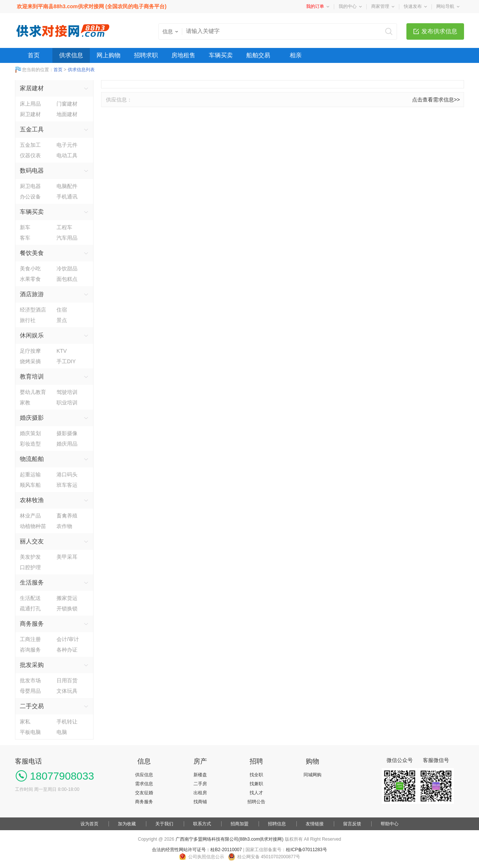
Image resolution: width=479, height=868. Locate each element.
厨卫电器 (30, 186)
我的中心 (348, 6)
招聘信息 (277, 824)
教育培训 (32, 377)
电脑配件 (67, 186)
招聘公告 (256, 802)
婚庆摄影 (32, 418)
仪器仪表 (30, 155)
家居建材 (32, 88)
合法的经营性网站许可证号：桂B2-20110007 (197, 850)
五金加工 (30, 145)
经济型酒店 (33, 310)
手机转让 (67, 722)
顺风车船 (30, 485)
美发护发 (30, 557)
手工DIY (66, 361)
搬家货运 (67, 598)
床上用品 (30, 104)
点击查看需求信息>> (436, 100)
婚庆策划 (30, 433)
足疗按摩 (30, 351)
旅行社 (28, 320)
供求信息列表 (81, 70)
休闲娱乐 (32, 335)
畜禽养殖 (67, 516)
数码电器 (32, 171)
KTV (62, 351)
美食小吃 (30, 268)
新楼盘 (200, 775)
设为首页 (89, 824)
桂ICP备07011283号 (306, 850)
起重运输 (30, 474)
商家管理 (380, 6)
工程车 (64, 227)
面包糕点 (67, 279)
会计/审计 (68, 639)
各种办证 (67, 650)
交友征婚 (144, 793)
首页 (34, 55)
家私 (25, 722)
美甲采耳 (67, 557)
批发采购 (32, 665)
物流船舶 (32, 459)
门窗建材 (67, 104)
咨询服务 (30, 650)
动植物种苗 (33, 526)
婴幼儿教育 (33, 392)
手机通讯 (67, 197)
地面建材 (67, 114)
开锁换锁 (67, 608)
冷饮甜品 (67, 268)
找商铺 (200, 802)
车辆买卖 (221, 55)
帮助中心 (390, 824)
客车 (25, 238)
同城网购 (312, 775)
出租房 (200, 793)
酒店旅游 (32, 294)
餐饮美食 (32, 253)
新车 (25, 227)
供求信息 (71, 55)
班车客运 (67, 485)
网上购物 (109, 55)
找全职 (256, 775)
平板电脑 (30, 732)
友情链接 (315, 824)
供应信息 (144, 775)
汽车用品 (67, 238)
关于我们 (164, 824)
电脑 (62, 732)
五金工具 (32, 129)
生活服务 (32, 582)
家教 (25, 403)
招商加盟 (239, 824)
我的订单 (315, 6)
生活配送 (30, 598)
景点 (62, 320)
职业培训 (67, 403)
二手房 (200, 784)
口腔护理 (30, 567)
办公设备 (30, 197)
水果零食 (30, 279)
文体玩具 (67, 691)
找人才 (256, 793)
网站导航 (445, 6)
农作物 (64, 526)
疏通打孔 (30, 608)
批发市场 (30, 680)
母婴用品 (30, 691)
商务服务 (32, 624)
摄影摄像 (67, 433)
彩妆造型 (30, 444)
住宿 (62, 310)
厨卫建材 (30, 114)
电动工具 (67, 155)
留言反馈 (352, 824)
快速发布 (413, 6)
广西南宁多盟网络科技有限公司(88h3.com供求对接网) (230, 839)
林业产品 (30, 516)
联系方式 (202, 824)
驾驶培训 (67, 392)
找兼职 (256, 784)
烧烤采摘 (30, 361)
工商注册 (30, 639)
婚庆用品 (67, 444)
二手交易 (32, 706)
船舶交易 (258, 55)
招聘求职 (146, 55)
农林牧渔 (32, 500)
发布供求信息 (439, 31)
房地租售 (183, 55)
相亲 (296, 55)
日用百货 (67, 680)
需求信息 (144, 784)
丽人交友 (32, 541)
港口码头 (67, 474)
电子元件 (67, 145)
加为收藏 (127, 824)
